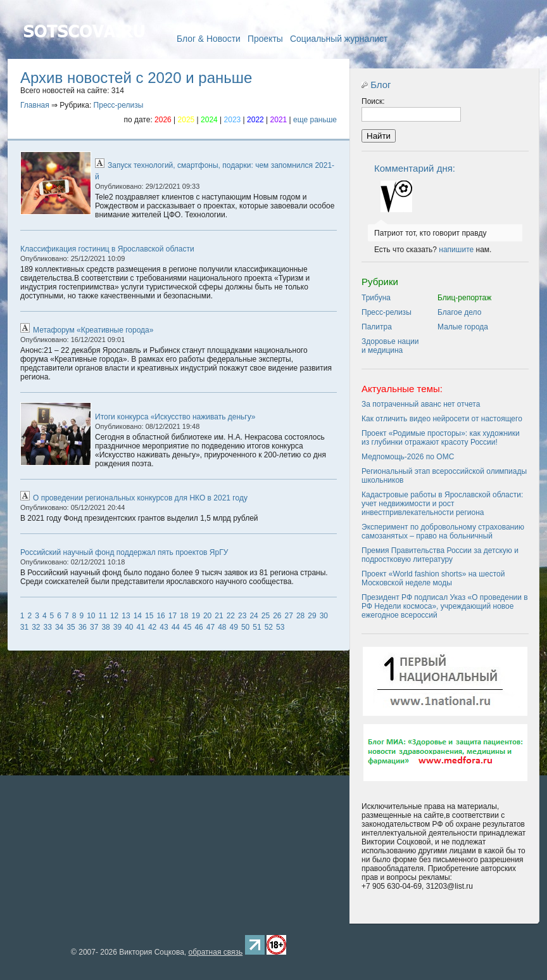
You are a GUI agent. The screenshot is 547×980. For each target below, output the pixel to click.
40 (129, 627)
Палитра (377, 327)
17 (173, 616)
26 (277, 616)
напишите (456, 250)
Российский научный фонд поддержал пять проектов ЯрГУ (124, 552)
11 (103, 616)
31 (24, 627)
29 (312, 616)
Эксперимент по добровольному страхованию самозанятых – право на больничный (443, 531)
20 (207, 616)
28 (300, 616)
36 (83, 627)
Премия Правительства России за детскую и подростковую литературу (440, 555)
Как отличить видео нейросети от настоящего (442, 419)
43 (164, 627)
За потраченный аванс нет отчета (421, 404)
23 (242, 616)
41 (141, 627)
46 (198, 627)
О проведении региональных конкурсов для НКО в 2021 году (140, 498)
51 (257, 627)
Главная (84, 49)
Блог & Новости (209, 39)
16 (160, 616)
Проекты (265, 39)
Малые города (463, 327)
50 (245, 627)
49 (234, 627)
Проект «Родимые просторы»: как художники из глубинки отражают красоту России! (441, 438)
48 (222, 627)
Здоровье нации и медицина (390, 346)
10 (91, 616)
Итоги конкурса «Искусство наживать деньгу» (175, 417)
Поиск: (373, 101)
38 (105, 627)
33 (48, 627)
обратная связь (215, 952)
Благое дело (459, 312)
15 (149, 616)
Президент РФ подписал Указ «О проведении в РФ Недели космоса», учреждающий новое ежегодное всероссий (445, 606)
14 (138, 616)
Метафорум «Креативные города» (93, 330)
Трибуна (376, 298)
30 (324, 616)
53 (280, 627)
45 (187, 627)
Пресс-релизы (119, 105)
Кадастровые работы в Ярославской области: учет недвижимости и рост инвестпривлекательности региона (442, 504)
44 (176, 627)
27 (289, 616)
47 (211, 627)
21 (219, 616)
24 (254, 616)
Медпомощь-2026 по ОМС (408, 457)
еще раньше (315, 120)
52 (269, 627)
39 (117, 627)
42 (152, 627)
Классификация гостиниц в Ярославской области (107, 249)
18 (184, 616)
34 (59, 627)
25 (266, 616)
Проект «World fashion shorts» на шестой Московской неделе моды (433, 578)
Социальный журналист (339, 39)
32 (36, 627)
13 (126, 616)
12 (114, 616)
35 (71, 627)
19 (196, 616)
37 (94, 627)
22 (231, 616)
